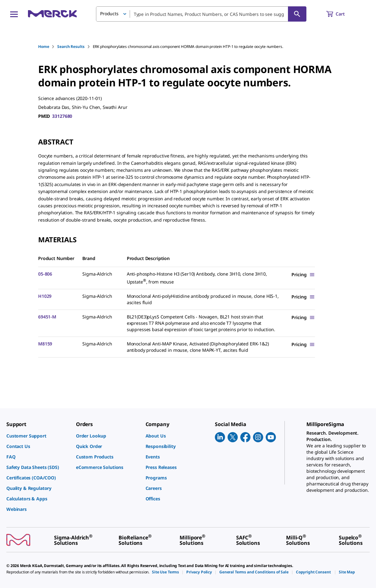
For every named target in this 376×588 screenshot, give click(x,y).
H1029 (45, 296)
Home (44, 47)
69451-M (47, 317)
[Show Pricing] (303, 274)
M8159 (45, 344)
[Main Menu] (14, 14)
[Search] (297, 14)
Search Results (71, 47)
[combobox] (201, 14)
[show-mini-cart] (341, 14)
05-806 (45, 274)
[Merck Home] (52, 14)
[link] (38, 436)
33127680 (62, 116)
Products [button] (109, 13)
